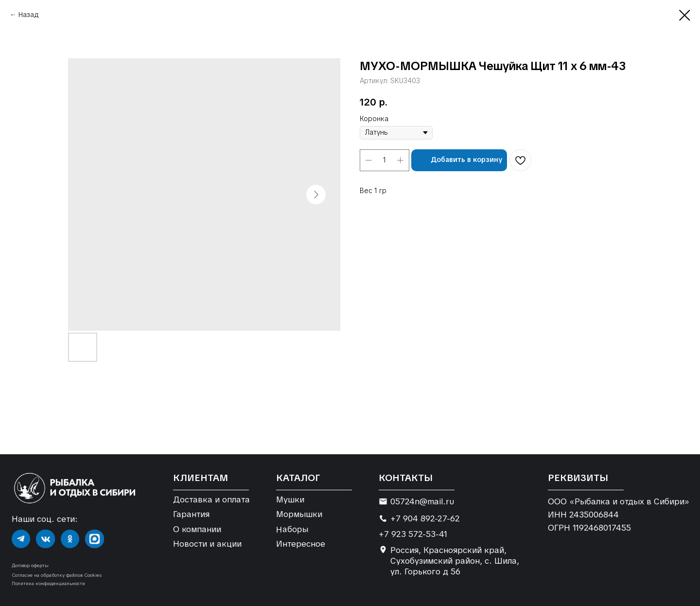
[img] (21, 539)
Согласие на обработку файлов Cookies (57, 575)
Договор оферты (30, 565)
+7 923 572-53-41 (413, 534)
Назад (29, 15)
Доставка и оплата (211, 499)
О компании (197, 529)
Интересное (301, 544)
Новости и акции (207, 544)
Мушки (290, 499)
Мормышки (299, 514)
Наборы (292, 529)
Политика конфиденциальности (48, 583)
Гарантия (191, 514)
